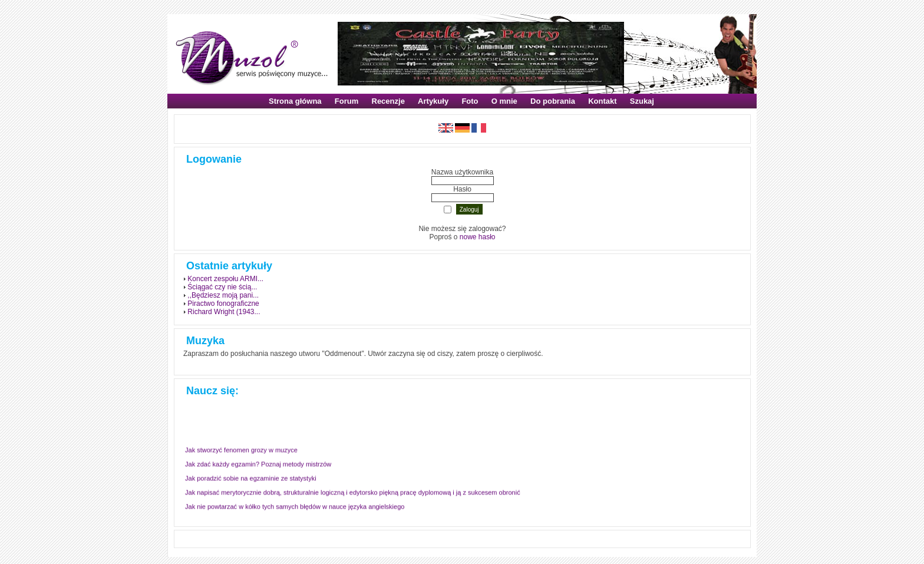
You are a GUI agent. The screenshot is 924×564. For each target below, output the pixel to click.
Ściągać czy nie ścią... (222, 287)
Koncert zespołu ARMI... (225, 279)
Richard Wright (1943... (224, 312)
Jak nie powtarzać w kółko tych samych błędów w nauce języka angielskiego (295, 506)
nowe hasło (478, 237)
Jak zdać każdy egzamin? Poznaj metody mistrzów (258, 463)
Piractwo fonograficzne (223, 304)
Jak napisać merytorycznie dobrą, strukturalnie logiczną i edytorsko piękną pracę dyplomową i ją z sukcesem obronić (353, 492)
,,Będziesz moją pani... (223, 295)
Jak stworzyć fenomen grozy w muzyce (241, 449)
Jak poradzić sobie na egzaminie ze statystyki (251, 477)
